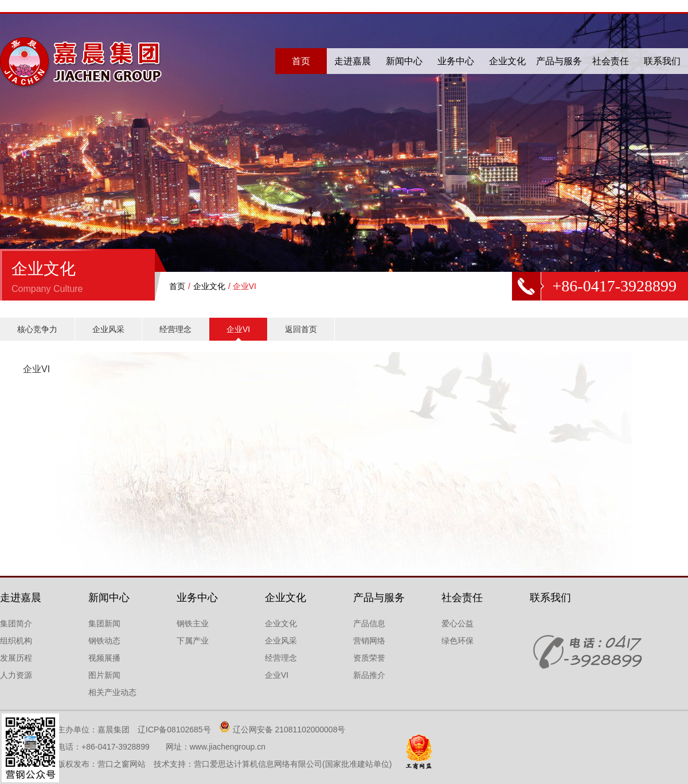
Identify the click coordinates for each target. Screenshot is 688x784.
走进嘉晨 (353, 61)
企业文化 (507, 61)
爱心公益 (458, 623)
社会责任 (611, 61)
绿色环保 (458, 641)
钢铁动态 (104, 641)
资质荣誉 (369, 658)
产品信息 (369, 623)
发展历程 (16, 658)
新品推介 (369, 675)
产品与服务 (559, 61)
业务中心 (456, 61)
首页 (301, 61)
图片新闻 (104, 675)
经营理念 (175, 329)
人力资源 (16, 675)
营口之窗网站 (122, 764)
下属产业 (193, 641)
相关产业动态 (112, 692)
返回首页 (301, 329)
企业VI (238, 329)
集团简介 (16, 623)
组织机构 (16, 641)
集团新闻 (104, 623)
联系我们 (662, 61)
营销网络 (369, 641)
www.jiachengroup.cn (228, 747)
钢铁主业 (193, 623)
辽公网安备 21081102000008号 (289, 730)
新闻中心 (404, 61)
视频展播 (104, 658)
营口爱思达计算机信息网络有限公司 (258, 764)
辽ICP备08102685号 (174, 730)
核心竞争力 (37, 329)
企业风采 (108, 329)
